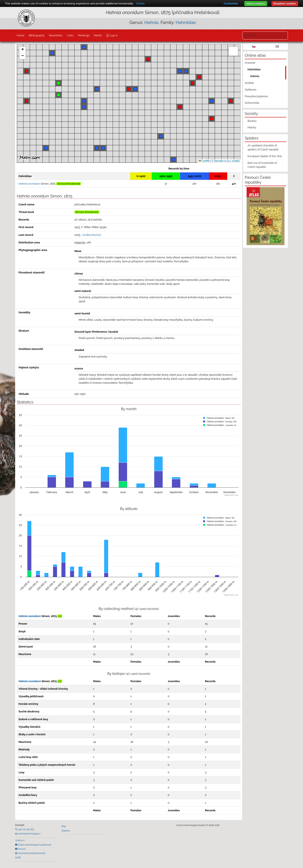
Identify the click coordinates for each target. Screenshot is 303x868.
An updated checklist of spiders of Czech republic (263, 147)
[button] (129, 89)
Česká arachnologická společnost (34, 845)
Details (140, 3)
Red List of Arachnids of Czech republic (262, 165)
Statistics (66, 831)
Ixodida (249, 83)
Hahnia (255, 76)
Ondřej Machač (92, 235)
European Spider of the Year (265, 156)
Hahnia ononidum (30, 616)
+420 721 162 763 (26, 829)
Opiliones (251, 90)
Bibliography (37, 35)
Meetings (84, 35)
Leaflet (204, 161)
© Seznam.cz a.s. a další (225, 161)
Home (20, 35)
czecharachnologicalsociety (31, 853)
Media (98, 35)
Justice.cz (20, 840)
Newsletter (56, 35)
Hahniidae (186, 22)
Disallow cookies (285, 3)
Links (70, 35)
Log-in (113, 35)
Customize (231, 3)
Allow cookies (256, 3)
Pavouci (21, 849)
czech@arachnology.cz (29, 834)
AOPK (18, 857)
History (252, 127)
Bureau (252, 121)
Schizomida (252, 103)
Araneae (250, 63)
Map (64, 826)
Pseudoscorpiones (256, 96)
